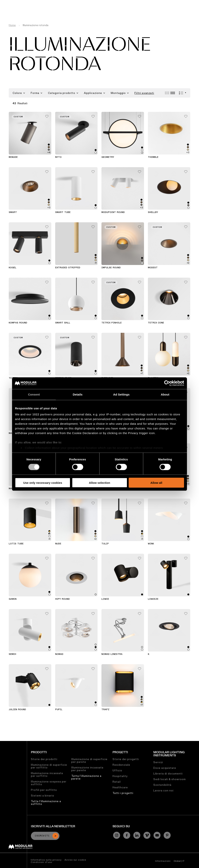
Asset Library (73, 3)
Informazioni (163, 861)
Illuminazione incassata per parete (87, 769)
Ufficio (117, 770)
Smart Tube (63, 212)
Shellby (153, 212)
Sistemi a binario (43, 796)
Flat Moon (62, 433)
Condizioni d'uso (41, 862)
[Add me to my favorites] (47, 115)
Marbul (13, 433)
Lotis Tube (16, 544)
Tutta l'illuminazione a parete (86, 777)
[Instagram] (117, 835)
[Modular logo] (21, 848)
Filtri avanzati (144, 93)
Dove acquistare (165, 768)
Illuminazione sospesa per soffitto (49, 783)
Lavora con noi (163, 790)
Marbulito (16, 489)
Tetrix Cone (156, 323)
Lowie (105, 599)
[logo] (11, 10)
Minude (13, 157)
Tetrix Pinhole (112, 323)
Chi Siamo (140, 3)
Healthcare (120, 787)
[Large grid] (167, 93)
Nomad (59, 654)
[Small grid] (173, 93)
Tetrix (13, 378)
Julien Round (17, 710)
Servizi (158, 762)
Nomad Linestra (112, 654)
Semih (12, 654)
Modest (153, 268)
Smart (13, 212)
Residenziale (121, 765)
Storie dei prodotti (44, 759)
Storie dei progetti (126, 759)
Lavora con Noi (119, 3)
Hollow (106, 433)
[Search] (177, 10)
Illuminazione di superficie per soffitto (49, 766)
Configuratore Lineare (45, 3)
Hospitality (120, 776)
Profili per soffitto (44, 790)
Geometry (108, 157)
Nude (58, 544)
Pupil (59, 710)
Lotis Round (156, 489)
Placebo (153, 378)
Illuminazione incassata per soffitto (47, 774)
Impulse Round (111, 268)
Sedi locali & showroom (170, 779)
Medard (153, 433)
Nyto (58, 157)
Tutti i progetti (123, 793)
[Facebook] (127, 835)
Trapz (105, 710)
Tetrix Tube (63, 378)
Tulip (105, 544)
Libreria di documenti (168, 774)
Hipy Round (62, 599)
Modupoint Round (113, 212)
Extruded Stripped (68, 268)
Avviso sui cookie (75, 860)
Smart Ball (63, 323)
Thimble (153, 157)
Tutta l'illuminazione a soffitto (46, 803)
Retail (117, 782)
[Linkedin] (137, 835)
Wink (151, 544)
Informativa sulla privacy (46, 860)
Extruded (107, 378)
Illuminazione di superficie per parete (89, 760)
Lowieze (153, 599)
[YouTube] (157, 835)
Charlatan (62, 489)
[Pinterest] (167, 835)
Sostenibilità (96, 3)
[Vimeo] (147, 835)
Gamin (13, 599)
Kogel (13, 268)
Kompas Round (18, 323)
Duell (105, 489)
